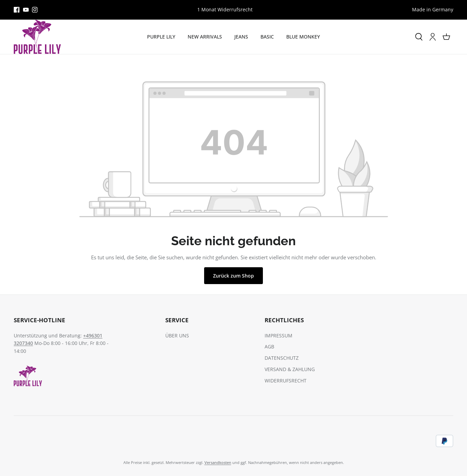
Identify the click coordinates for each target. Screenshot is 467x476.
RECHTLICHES (284, 320)
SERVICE (177, 320)
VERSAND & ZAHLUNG (290, 369)
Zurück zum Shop (233, 276)
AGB (269, 347)
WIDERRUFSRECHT (286, 381)
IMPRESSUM (279, 336)
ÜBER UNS (177, 336)
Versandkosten (218, 462)
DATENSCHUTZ (282, 358)
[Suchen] (419, 37)
